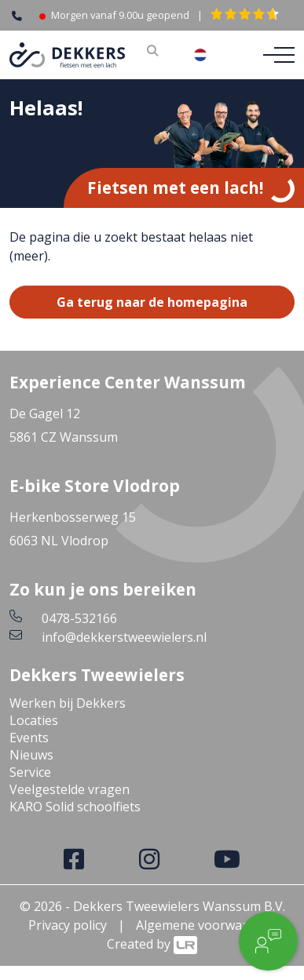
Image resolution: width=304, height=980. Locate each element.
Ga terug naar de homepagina (152, 302)
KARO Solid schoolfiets (75, 807)
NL (212, 55)
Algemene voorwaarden (206, 925)
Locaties (34, 720)
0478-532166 (79, 618)
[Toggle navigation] (274, 55)
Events (29, 738)
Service (30, 772)
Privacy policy (68, 925)
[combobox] (212, 55)
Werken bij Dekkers (68, 703)
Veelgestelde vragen (70, 789)
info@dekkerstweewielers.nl (124, 637)
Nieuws (31, 755)
